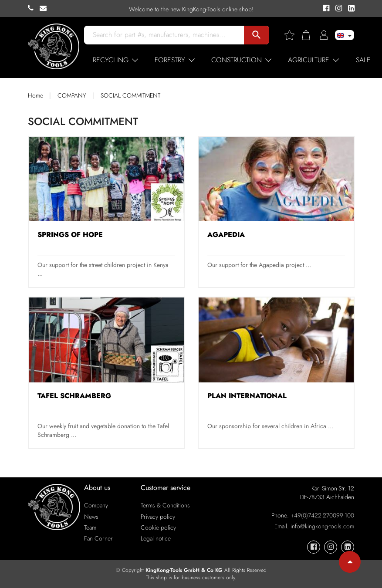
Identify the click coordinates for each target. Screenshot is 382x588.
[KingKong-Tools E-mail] (45, 8)
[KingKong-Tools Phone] (34, 8)
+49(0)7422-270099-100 (322, 515)
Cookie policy (158, 527)
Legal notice (156, 538)
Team (90, 527)
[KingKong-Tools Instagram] (337, 9)
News (91, 517)
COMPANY (72, 95)
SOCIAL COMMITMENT (130, 95)
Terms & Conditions (165, 505)
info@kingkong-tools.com (322, 526)
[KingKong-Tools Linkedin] (349, 9)
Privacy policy (158, 517)
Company (96, 505)
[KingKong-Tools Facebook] (325, 9)
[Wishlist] (293, 35)
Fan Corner (98, 538)
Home (35, 95)
